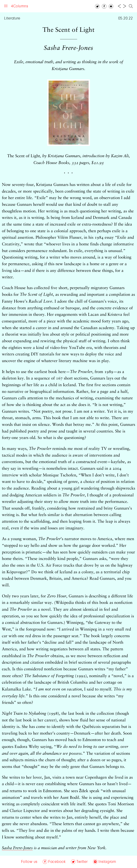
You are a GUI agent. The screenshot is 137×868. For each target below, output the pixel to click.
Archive (54, 6)
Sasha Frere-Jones (17, 848)
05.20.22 (126, 18)
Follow (71, 6)
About (38, 6)
